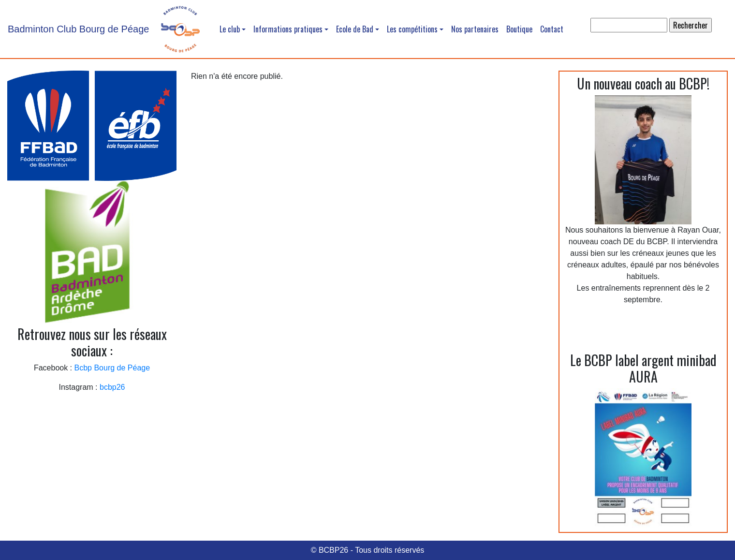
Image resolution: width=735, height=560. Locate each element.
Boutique (519, 29)
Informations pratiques (288, 29)
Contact (552, 29)
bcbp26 (112, 387)
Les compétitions (412, 29)
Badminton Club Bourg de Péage (78, 29)
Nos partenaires (475, 29)
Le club (230, 29)
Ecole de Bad (355, 29)
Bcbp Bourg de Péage (112, 368)
